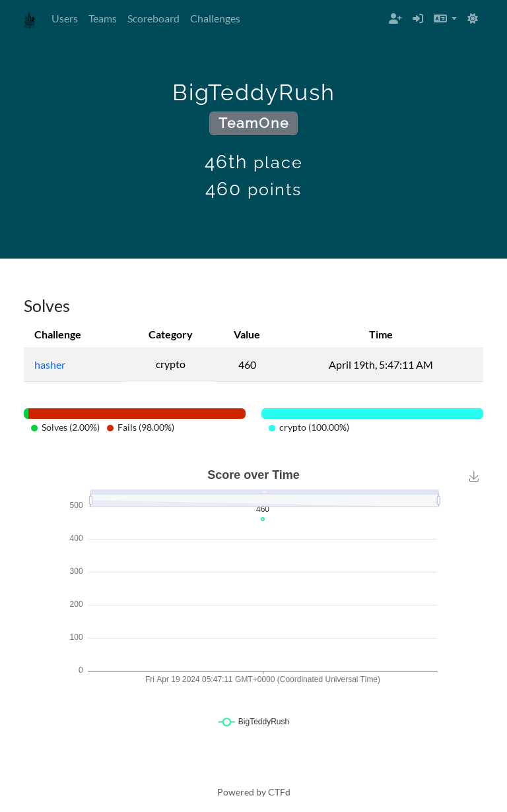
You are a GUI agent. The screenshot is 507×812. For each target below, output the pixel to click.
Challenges (215, 18)
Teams (103, 18)
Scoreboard (153, 18)
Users (65, 18)
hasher (50, 364)
